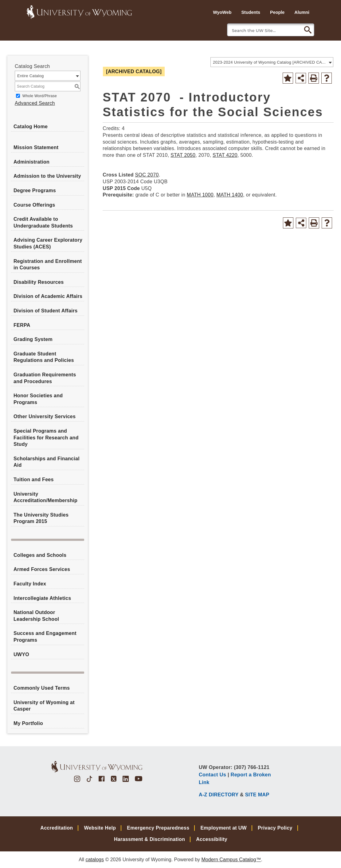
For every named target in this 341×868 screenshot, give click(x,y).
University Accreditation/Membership (45, 497)
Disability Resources (39, 282)
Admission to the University (47, 176)
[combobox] (272, 62)
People (277, 12)
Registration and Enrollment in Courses (48, 265)
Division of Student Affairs (45, 311)
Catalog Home (31, 127)
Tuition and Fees (34, 480)
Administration (31, 162)
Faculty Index (30, 584)
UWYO (21, 654)
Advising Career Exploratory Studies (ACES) (48, 243)
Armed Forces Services (42, 569)
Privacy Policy (275, 828)
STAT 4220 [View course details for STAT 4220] (225, 155)
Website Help (100, 828)
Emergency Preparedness (158, 828)
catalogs (95, 860)
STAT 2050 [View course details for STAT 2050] (183, 155)
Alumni (302, 12)
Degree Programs (35, 190)
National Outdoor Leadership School (36, 616)
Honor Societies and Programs (38, 399)
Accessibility (212, 839)
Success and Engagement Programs (45, 637)
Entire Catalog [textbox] (31, 76)
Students (251, 12)
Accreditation (57, 828)
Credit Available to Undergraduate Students (43, 222)
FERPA (22, 325)
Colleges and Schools (40, 555)
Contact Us (212, 775)
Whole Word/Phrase (40, 96)
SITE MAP (257, 795)
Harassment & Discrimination (149, 839)
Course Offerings (34, 205)
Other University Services (45, 416)
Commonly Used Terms (42, 688)
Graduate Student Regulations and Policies (44, 357)
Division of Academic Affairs (48, 296)
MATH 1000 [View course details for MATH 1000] (200, 195)
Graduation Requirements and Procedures (45, 378)
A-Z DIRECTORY (219, 795)
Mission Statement (36, 147)
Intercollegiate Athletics (42, 598)
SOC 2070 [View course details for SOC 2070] (147, 175)
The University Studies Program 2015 (41, 518)
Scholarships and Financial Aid (47, 462)
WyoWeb (222, 12)
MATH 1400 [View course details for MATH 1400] (230, 195)
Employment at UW (223, 828)
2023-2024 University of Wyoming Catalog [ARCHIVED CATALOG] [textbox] (270, 62)
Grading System (33, 339)
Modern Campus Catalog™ (231, 860)
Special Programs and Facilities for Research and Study (46, 438)
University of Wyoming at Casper (44, 706)
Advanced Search (35, 103)
